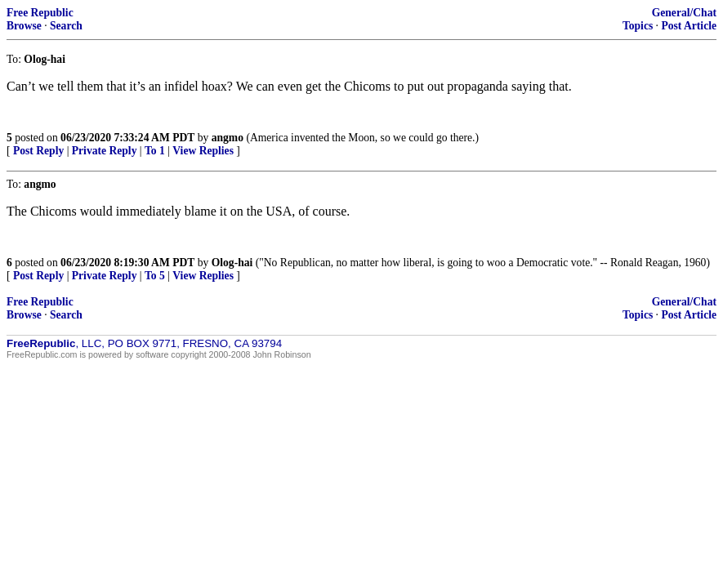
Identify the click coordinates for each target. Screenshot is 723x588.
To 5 (155, 276)
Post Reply (38, 151)
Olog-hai (232, 263)
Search (66, 26)
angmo (228, 138)
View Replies (203, 151)
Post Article (689, 26)
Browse (24, 26)
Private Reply (105, 151)
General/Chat (684, 13)
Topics (638, 26)
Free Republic (40, 13)
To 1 (155, 151)
